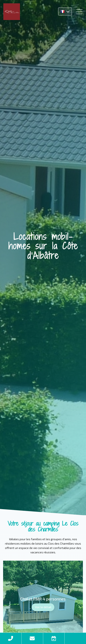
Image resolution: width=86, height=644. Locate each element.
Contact (32, 638)
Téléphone (11, 638)
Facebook (75, 638)
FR (65, 11)
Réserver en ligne (54, 638)
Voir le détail (43, 607)
